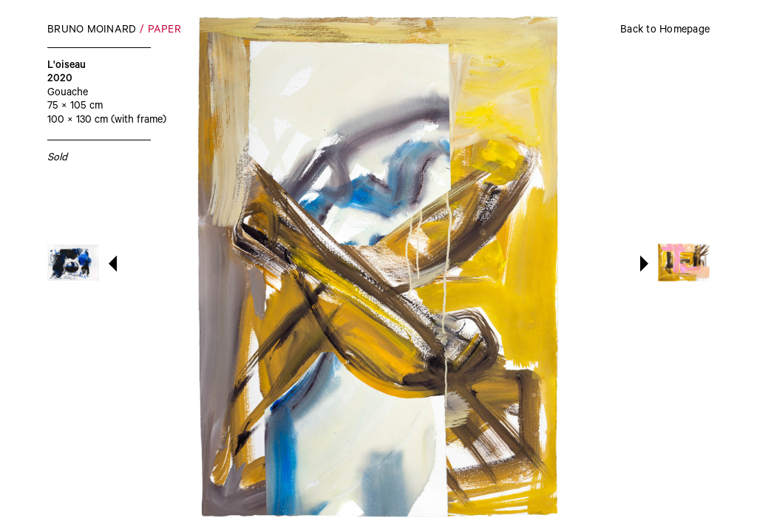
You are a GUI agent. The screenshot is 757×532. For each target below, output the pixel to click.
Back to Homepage (665, 31)
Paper (164, 31)
